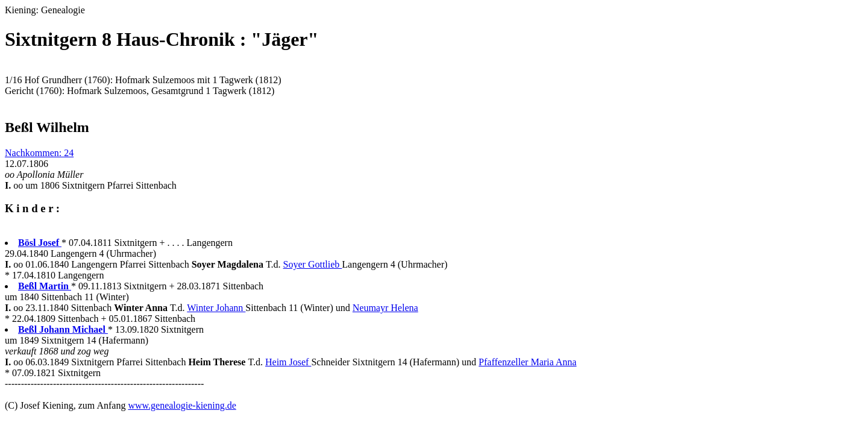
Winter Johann (216, 308)
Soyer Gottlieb (313, 264)
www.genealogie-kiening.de (182, 405)
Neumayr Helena (385, 308)
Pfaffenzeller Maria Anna (527, 362)
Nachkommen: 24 (39, 153)
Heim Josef (288, 362)
